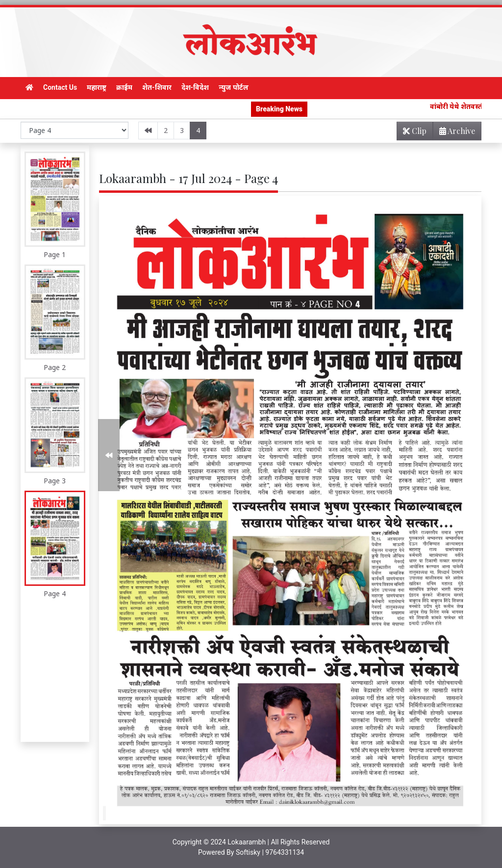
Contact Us (60, 87)
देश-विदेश (195, 87)
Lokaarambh (247, 842)
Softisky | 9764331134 (270, 852)
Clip (415, 131)
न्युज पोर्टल (233, 87)
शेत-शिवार (157, 87)
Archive (454, 133)
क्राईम (124, 87)
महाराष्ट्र (97, 87)
